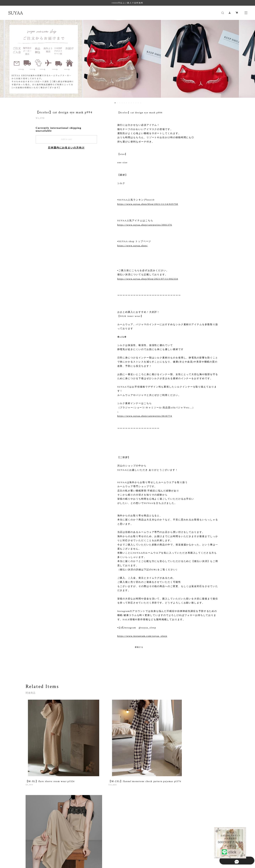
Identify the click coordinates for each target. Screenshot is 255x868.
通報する (139, 647)
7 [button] (129, 103)
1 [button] (115, 103)
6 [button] (127, 103)
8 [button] (131, 103)
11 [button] (138, 103)
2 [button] (117, 103)
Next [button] (250, 60)
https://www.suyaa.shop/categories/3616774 (145, 416)
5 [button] (124, 103)
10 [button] (136, 103)
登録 (199, 800)
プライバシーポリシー (42, 847)
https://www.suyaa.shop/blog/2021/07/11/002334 (148, 279)
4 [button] (122, 103)
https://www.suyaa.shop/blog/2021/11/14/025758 (148, 204)
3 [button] (120, 103)
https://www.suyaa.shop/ (133, 246)
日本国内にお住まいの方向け (66, 148)
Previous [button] (5, 60)
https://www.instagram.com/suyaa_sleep (142, 636)
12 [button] (140, 103)
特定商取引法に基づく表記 (69, 847)
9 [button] (134, 103)
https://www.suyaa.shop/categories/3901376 (145, 225)
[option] (128, 60)
